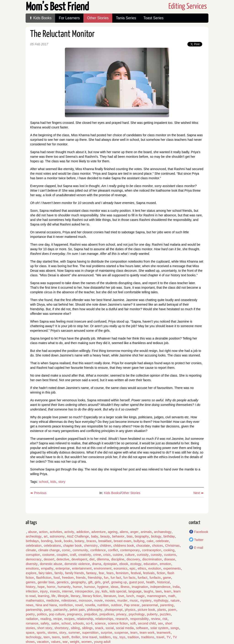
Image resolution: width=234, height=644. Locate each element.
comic (66, 550)
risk (165, 619)
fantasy (91, 573)
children (105, 546)
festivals (149, 573)
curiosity (143, 555)
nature (175, 601)
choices (158, 546)
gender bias (46, 582)
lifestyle (63, 596)
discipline (118, 559)
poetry (30, 614)
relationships (104, 619)
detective (63, 559)
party (48, 610)
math (172, 596)
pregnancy (74, 614)
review (156, 619)
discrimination (152, 559)
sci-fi (89, 623)
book (58, 541)
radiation (32, 619)
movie (98, 601)
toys (122, 637)
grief (106, 582)
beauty (105, 536)
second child (147, 623)
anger (134, 532)
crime (97, 555)
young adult (102, 642)
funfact (142, 578)
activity (69, 532)
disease (170, 559)
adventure (98, 532)
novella (90, 605)
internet (68, 591)
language (135, 591)
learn (168, 591)
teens (56, 637)
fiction (161, 573)
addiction (83, 532)
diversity (32, 564)
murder (122, 601)
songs (175, 628)
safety (45, 623)
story (62, 482)
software (142, 628)
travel (160, 637)
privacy (121, 614)
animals (146, 532)
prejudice (91, 614)
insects (55, 591)
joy (97, 591)
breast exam (123, 541)
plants (162, 610)
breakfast (105, 541)
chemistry (91, 546)
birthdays (32, 541)
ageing (113, 532)
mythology (161, 601)
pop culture (57, 614)
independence (160, 587)
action (43, 532)
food (57, 578)
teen (47, 637)
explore (31, 573)
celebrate (162, 541)
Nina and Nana (46, 605)
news (30, 605)
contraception (152, 550)
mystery (146, 601)
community (80, 550)
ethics (142, 568)
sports (41, 633)
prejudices (107, 614)
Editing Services (188, 7)
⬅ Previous (38, 493)
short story (45, 628)
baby (95, 536)
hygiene (103, 587)
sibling (75, 628)
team (134, 633)
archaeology (163, 532)
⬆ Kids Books (40, 18)
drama (97, 564)
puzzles (165, 614)
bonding (47, 541)
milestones (69, 601)
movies (110, 601)
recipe (58, 619)
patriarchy (60, 610)
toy (115, 637)
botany (79, 541)
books (68, 541)
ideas (114, 587)
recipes (69, 619)
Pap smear (132, 605)
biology (156, 536)
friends (81, 578)
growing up (119, 582)
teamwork (164, 633)
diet (92, 559)
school (43, 482)
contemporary (130, 550)
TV (168, 637)
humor (77, 587)
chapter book (73, 546)
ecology (136, 564)
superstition (90, 633)
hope (41, 587)
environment (103, 568)
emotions (32, 568)
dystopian (110, 564)
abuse (32, 532)
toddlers (105, 637)
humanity (64, 587)
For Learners (69, 18)
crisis (107, 555)
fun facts (129, 578)
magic (140, 596)
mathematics (35, 601)
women (86, 642)
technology (34, 637)
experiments (172, 568)
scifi (133, 623)
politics (42, 614)
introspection (84, 591)
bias (130, 536)
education (150, 564)
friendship (95, 578)
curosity (156, 555)
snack (99, 628)
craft (73, 555)
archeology (34, 536)
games (31, 582)
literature (110, 596)
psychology (137, 614)
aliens (124, 532)
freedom (68, 578)
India (176, 587)
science (100, 623)
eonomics (120, 568)
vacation (43, 642)
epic (133, 568)
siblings (87, 628)
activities (56, 532)
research (122, 619)
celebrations (52, 546)
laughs (148, 591)
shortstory (61, 628)
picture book (146, 610)
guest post (137, 582)
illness (125, 587)
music (134, 601)
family (59, 573)
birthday (169, 536)
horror (51, 587)
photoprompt (114, 610)
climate (31, 550)
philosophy (95, 610)
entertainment (82, 568)
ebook (124, 564)
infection (32, 591)
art (45, 536)
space (30, 633)
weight (74, 642)
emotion (165, 564)
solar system (159, 628)
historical (163, 582)
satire (55, 623)
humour (89, 587)
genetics (63, 582)
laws (159, 591)
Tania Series (126, 18)
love (121, 596)
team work (147, 633)
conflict (113, 550)
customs (170, 555)
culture (130, 555)
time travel (90, 637)
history (31, 587)
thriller (76, 637)
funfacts (155, 578)
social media (125, 628)
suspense (121, 633)
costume (48, 555)
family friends (74, 573)
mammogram (156, 596)
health (150, 582)
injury (44, 591)
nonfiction (66, 605)
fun (106, 578)
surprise (106, 633)
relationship (85, 619)
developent (79, 559)
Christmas (172, 546)
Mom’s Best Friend (57, 7)
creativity (85, 555)
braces (91, 541)
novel (79, 605)
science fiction (118, 623)
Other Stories (98, 18)
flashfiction (44, 578)
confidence (98, 550)
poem (172, 610)
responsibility (140, 619)
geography (78, 582)
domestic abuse (51, 564)
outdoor (116, 605)
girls (98, 582)
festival (136, 573)
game (167, 578)
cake (150, 541)
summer (74, 633)
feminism (122, 573)
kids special (118, 591)
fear (101, 573)
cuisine (118, 555)
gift (90, 582)
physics (130, 610)
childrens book (124, 546)
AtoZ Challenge (78, 536)
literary (75, 596)
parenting (167, 605)
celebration (34, 546)
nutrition (103, 605)
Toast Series (153, 18)
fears (110, 573)
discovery (133, 559)
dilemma (103, 559)
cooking (169, 550)
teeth (66, 637)
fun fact (116, 578)
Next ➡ (198, 493)
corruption (33, 555)
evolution (155, 568)
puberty (152, 614)
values (56, 642)
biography (142, 536)
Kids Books (112, 493)
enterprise (63, 568)
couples (62, 555)
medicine (53, 601)
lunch (130, 596)
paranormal (150, 605)
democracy (34, 559)
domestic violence (77, 564)
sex (160, 623)
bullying (139, 541)
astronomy (57, 536)
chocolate (143, 546)
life (53, 596)
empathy (47, 568)
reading (46, 619)
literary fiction (92, 596)
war (65, 642)
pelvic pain (77, 610)
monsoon (85, 601)
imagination (140, 587)
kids (53, 482)
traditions (148, 637)
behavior (118, 536)
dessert (49, 559)
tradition (133, 637)
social (110, 628)
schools (78, 623)
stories (52, 633)
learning (43, 596)
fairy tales (45, 573)
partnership (34, 610)
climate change (49, 550)
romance (32, 623)
